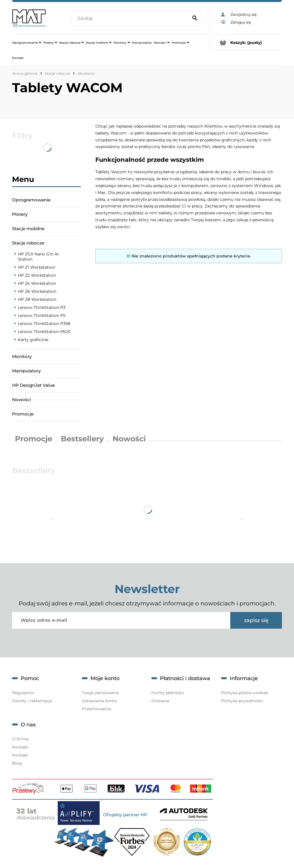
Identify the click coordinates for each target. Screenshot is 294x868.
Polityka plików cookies (245, 693)
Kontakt (20, 747)
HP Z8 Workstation (37, 299)
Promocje (23, 414)
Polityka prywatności (242, 701)
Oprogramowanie (31, 200)
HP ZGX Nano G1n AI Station (38, 257)
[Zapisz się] (256, 620)
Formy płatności (168, 693)
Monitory (22, 356)
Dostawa (160, 701)
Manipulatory (26, 371)
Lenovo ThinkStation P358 (44, 324)
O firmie (20, 739)
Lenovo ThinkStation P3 (42, 307)
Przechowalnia (96, 709)
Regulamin (23, 693)
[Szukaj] (195, 18)
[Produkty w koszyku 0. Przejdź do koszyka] (246, 42)
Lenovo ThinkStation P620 (44, 332)
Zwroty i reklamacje (32, 701)
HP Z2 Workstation (37, 275)
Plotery (20, 214)
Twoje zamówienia (100, 693)
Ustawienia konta (99, 701)
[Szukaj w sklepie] (131, 18)
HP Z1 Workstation (36, 267)
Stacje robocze (28, 243)
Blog (17, 763)
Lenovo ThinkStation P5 (42, 315)
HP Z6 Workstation (37, 291)
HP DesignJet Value (33, 385)
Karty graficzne (33, 340)
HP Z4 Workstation (37, 283)
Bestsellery (82, 439)
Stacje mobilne (28, 229)
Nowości (22, 400)
